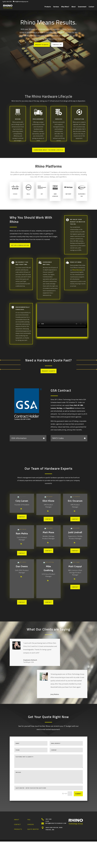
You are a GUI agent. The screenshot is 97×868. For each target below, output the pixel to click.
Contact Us (57, 45)
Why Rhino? (65, 7)
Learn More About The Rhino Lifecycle (48, 150)
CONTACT (22, 517)
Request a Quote (42, 45)
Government (82, 7)
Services (56, 7)
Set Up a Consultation (20, 245)
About (74, 7)
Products (48, 7)
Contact (91, 7)
